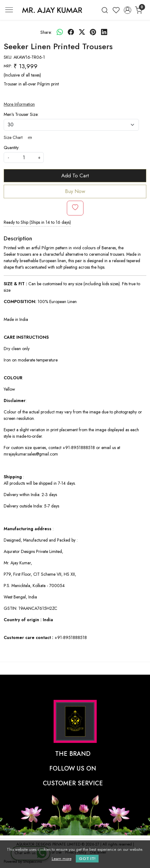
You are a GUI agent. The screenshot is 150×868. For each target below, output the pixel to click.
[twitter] (82, 32)
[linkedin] (104, 32)
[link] (105, 10)
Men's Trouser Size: (21, 114)
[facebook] (71, 32)
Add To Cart (75, 176)
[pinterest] (93, 32)
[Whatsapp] (60, 32)
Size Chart (20, 137)
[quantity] (24, 158)
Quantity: (12, 148)
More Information (19, 104)
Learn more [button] (62, 859)
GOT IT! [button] (87, 859)
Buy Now (75, 191)
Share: (46, 32)
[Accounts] (127, 10)
